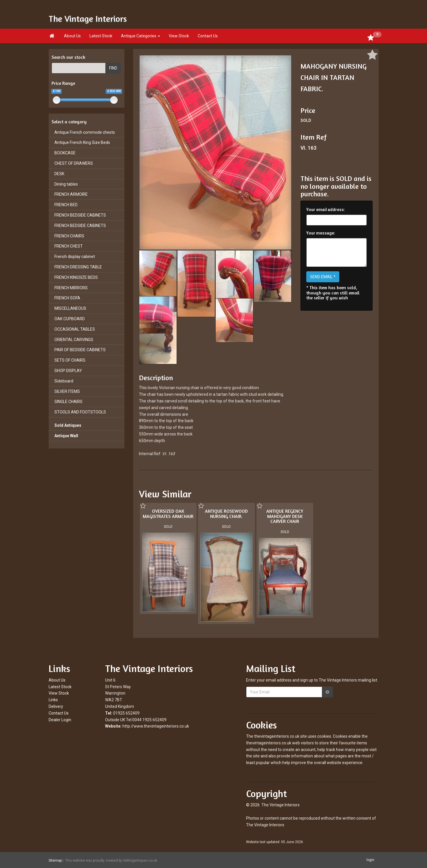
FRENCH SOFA (67, 298)
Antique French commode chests (85, 132)
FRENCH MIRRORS (71, 288)
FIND (113, 68)
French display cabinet (75, 257)
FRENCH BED (66, 205)
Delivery (56, 706)
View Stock (179, 36)
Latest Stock (101, 36)
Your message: (321, 233)
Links (53, 700)
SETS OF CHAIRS (70, 360)
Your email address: (326, 210)
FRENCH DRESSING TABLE (78, 267)
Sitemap (55, 860)
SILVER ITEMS (67, 391)
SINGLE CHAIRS (68, 402)
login (370, 860)
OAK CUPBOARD (70, 319)
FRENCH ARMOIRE (71, 194)
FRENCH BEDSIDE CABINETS (80, 215)
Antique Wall (66, 436)
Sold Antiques (68, 425)
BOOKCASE (65, 153)
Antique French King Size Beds (82, 142)
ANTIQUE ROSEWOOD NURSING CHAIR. (226, 514)
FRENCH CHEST (69, 246)
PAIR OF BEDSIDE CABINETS (80, 350)
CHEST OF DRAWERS (74, 163)
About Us (72, 36)
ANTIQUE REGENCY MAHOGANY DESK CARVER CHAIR (285, 516)
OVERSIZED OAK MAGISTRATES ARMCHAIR (168, 514)
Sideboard (64, 381)
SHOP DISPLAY (68, 371)
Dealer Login (60, 720)
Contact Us (208, 36)
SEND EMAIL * (323, 277)
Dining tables (66, 184)
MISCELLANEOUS (70, 308)
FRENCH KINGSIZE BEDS (76, 277)
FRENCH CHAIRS (69, 236)
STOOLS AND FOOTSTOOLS (80, 412)
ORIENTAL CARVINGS (74, 340)
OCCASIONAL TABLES (75, 329)
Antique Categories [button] (141, 36)
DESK (59, 174)
